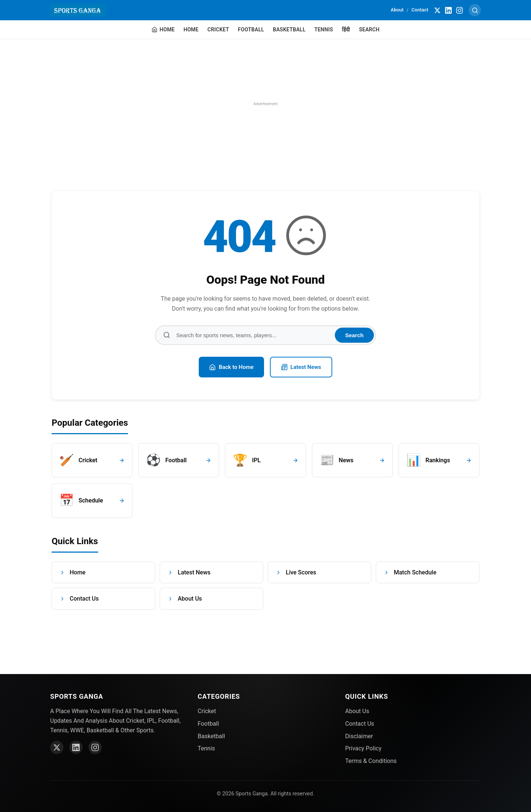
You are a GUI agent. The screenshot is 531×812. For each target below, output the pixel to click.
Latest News (301, 367)
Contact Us (79, 599)
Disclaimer (359, 736)
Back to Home (231, 367)
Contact (420, 10)
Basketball (289, 30)
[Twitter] (438, 10)
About (397, 10)
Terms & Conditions (371, 761)
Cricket (218, 30)
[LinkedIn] (449, 10)
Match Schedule (410, 572)
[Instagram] (460, 10)
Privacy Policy (363, 748)
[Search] (475, 10)
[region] (265, 104)
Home (191, 30)
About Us (185, 599)
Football (251, 30)
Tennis (324, 30)
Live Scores (296, 572)
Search (369, 30)
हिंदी (346, 30)
